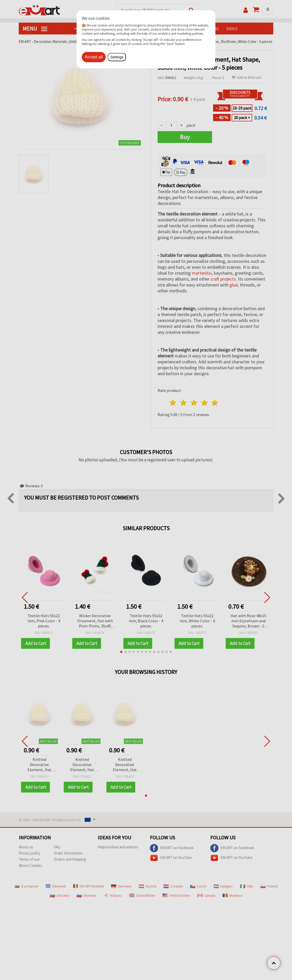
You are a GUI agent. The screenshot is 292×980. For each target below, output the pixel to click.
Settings (117, 57)
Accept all (94, 57)
